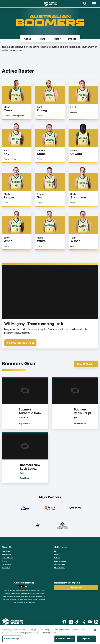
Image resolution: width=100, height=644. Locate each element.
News (42, 39)
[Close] (95, 630)
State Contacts (60, 568)
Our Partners (6, 564)
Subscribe (76, 588)
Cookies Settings (12, 639)
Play (56, 551)
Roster (57, 39)
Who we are (6, 551)
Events (4, 561)
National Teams (7, 558)
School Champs (60, 564)
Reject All (86, 639)
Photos (72, 39)
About (27, 39)
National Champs (60, 561)
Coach (57, 554)
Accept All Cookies (65, 639)
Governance (6, 554)
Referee (57, 558)
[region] (50, 635)
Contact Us (6, 568)
